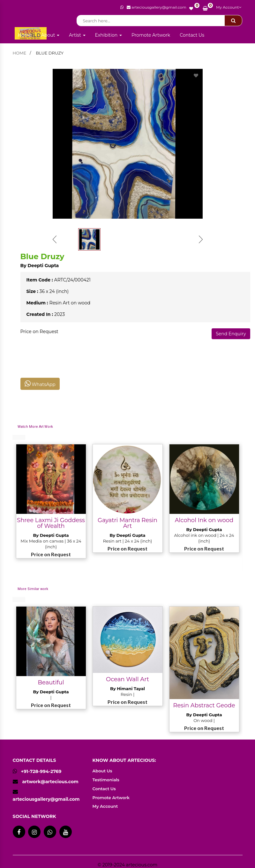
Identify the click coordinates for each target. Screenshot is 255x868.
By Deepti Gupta (40, 266)
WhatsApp (40, 384)
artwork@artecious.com (50, 782)
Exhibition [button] (109, 35)
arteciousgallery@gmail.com (46, 799)
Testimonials (106, 780)
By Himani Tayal (127, 689)
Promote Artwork (151, 35)
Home (25, 35)
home (20, 53)
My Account (229, 7)
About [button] (50, 35)
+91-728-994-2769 (37, 771)
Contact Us (192, 35)
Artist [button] (77, 35)
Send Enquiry (231, 334)
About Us (102, 771)
